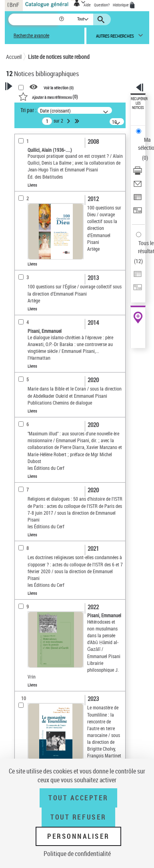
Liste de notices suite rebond (59, 57)
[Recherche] (33, 19)
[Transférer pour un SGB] (138, 213)
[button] (62, 19)
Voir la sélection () (59, 87)
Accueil (14, 57)
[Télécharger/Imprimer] (138, 173)
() (48, 97)
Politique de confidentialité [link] (77, 854)
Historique (121, 5)
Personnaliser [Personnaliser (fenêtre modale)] (78, 836)
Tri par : (28, 110)
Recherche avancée (31, 35)
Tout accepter (78, 798)
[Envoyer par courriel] (138, 186)
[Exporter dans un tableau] (138, 200)
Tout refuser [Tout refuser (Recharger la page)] (78, 817)
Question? (102, 5)
